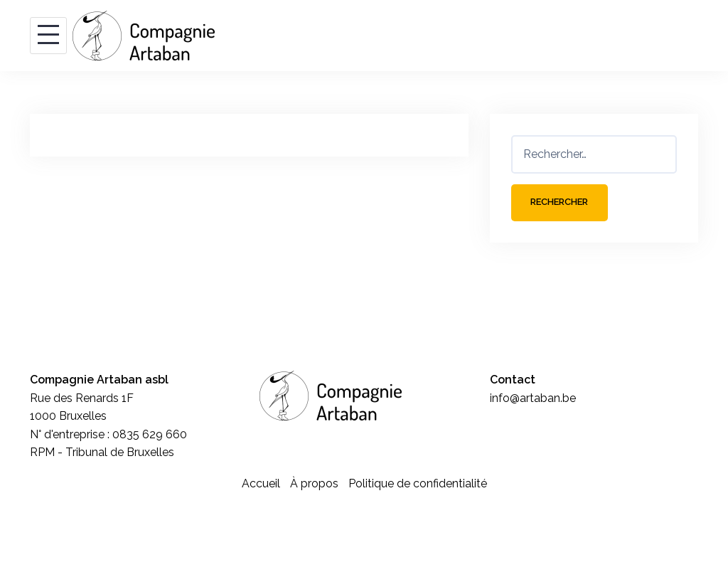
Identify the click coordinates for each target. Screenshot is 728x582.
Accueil (261, 485)
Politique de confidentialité (418, 485)
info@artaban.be (533, 400)
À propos (314, 485)
